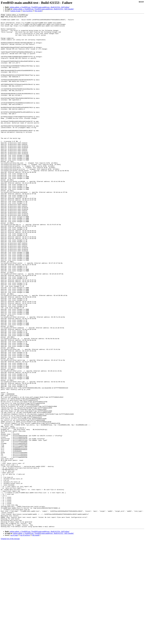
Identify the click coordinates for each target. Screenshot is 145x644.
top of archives (28, 11)
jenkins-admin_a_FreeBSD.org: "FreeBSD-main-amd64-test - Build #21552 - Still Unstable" (43, 9)
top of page (14, 637)
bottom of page (16, 11)
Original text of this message (10, 640)
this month (38, 11)
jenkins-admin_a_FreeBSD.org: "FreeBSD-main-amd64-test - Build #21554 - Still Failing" (40, 7)
